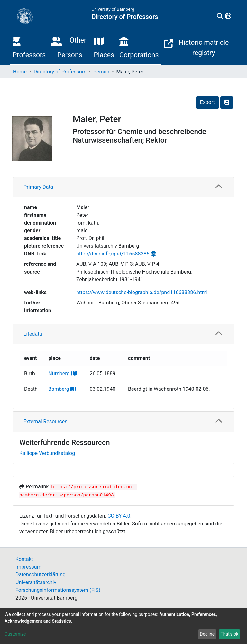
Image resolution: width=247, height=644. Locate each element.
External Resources (46, 422)
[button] (228, 16)
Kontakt (24, 559)
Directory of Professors (60, 72)
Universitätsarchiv (36, 582)
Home (20, 72)
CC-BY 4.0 (119, 516)
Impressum (28, 567)
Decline (207, 634)
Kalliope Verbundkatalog (47, 453)
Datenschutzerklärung (41, 575)
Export (207, 102)
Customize (15, 634)
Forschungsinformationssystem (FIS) (58, 590)
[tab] (123, 187)
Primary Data (38, 187)
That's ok (229, 634)
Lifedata (33, 334)
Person (101, 72)
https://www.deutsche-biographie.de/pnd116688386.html (142, 292)
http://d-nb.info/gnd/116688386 (113, 254)
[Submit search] (220, 16)
